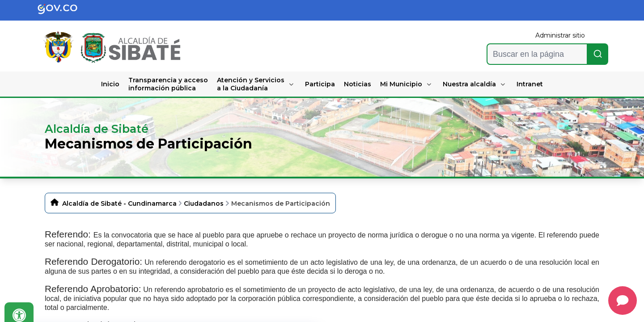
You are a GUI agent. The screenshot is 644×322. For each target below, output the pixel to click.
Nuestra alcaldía (469, 84)
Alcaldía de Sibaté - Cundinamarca (119, 203)
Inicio (110, 84)
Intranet (530, 84)
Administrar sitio (560, 35)
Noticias (358, 84)
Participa (320, 84)
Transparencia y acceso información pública (168, 84)
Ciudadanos (204, 203)
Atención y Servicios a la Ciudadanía (251, 84)
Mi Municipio (401, 84)
